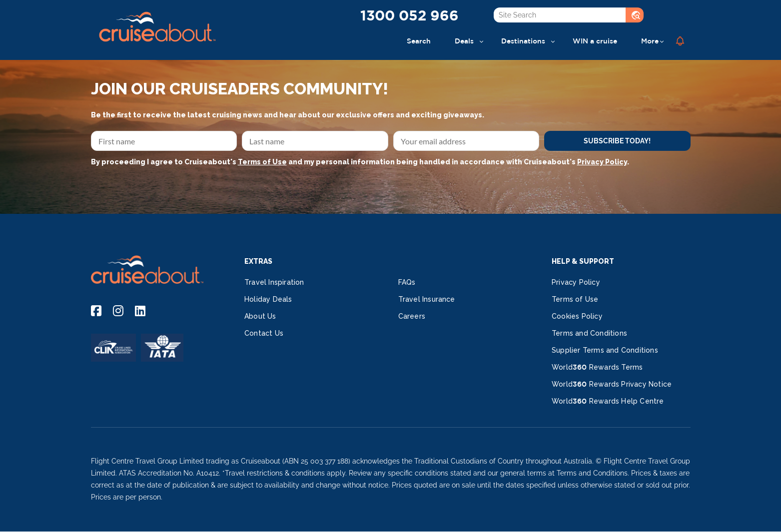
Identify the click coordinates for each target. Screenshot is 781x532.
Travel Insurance (427, 299)
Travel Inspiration (274, 282)
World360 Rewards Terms (597, 367)
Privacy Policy (602, 162)
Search (419, 41)
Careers (412, 316)
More (650, 41)
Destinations (523, 41)
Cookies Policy (577, 316)
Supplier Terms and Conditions (605, 350)
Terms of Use (262, 162)
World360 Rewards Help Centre (608, 401)
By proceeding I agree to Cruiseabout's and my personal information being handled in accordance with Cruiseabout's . (360, 162)
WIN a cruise (595, 41)
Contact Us (264, 333)
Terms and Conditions (589, 333)
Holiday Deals (268, 299)
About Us (260, 316)
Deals (464, 41)
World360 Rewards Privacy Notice (612, 384)
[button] (680, 41)
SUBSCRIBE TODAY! (617, 141)
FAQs (407, 282)
